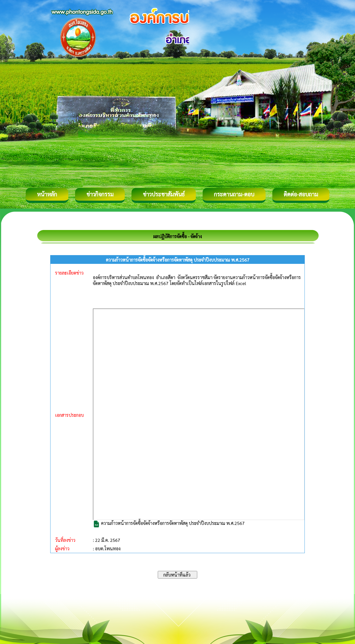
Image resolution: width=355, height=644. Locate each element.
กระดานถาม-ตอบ (234, 194)
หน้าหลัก (47, 194)
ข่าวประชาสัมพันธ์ (164, 194)
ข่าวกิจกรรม (100, 194)
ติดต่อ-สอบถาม (301, 194)
